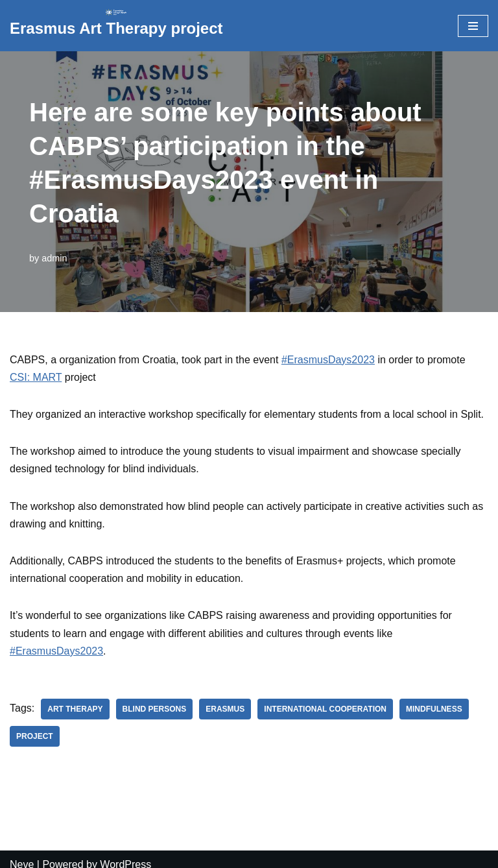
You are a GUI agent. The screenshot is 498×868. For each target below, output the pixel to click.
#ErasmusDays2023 (328, 360)
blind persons (155, 709)
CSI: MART (36, 377)
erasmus (225, 709)
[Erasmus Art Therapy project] (116, 26)
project (35, 736)
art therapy (75, 709)
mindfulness (434, 709)
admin (54, 258)
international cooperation (325, 709)
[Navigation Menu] (473, 26)
